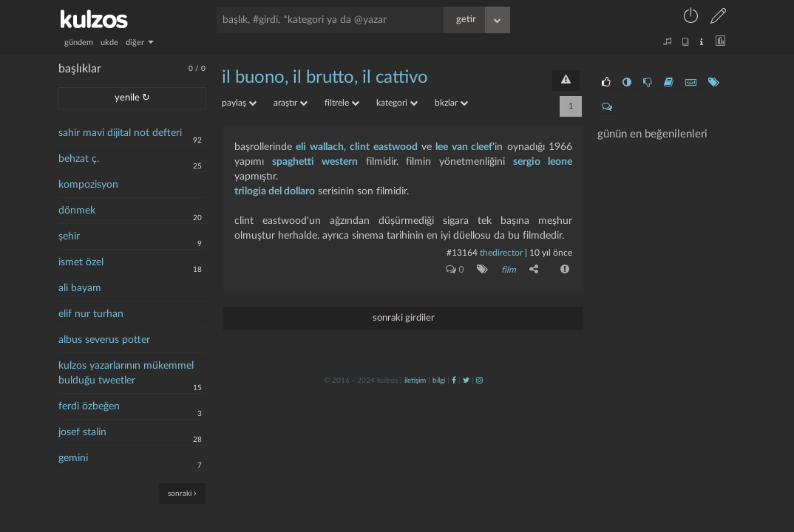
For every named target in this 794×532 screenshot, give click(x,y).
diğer (140, 42)
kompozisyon (88, 185)
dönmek (77, 211)
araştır (291, 103)
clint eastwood (383, 147)
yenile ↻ (132, 98)
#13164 (462, 253)
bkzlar (451, 103)
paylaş (239, 103)
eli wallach (319, 147)
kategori (397, 103)
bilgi (439, 381)
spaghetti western (315, 162)
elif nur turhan (91, 314)
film (509, 270)
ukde (109, 42)
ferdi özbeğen (89, 406)
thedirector (501, 253)
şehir (69, 236)
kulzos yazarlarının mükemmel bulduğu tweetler (126, 373)
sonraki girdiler (404, 318)
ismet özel (81, 262)
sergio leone (543, 162)
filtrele (342, 103)
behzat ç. (79, 159)
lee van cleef (464, 147)
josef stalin (82, 432)
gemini (73, 458)
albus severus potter (104, 340)
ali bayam (80, 288)
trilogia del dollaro (275, 191)
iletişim (415, 381)
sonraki (182, 493)
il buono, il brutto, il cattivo (325, 78)
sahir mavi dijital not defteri (120, 133)
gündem (79, 42)
